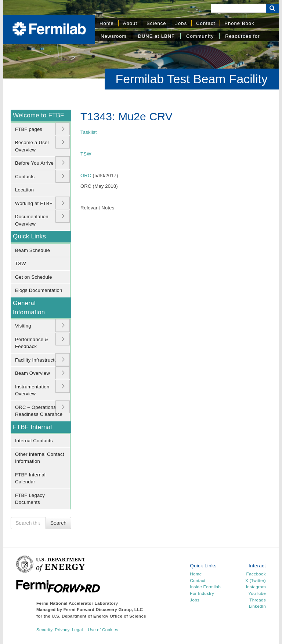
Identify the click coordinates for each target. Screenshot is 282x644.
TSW (21, 264)
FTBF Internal (32, 427)
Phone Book (239, 23)
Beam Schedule (32, 250)
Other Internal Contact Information (40, 458)
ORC (86, 175)
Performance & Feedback (32, 343)
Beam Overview (32, 373)
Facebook (256, 574)
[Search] (238, 8)
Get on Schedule (34, 277)
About (130, 23)
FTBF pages (29, 129)
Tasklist (89, 132)
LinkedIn (257, 606)
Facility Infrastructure (38, 360)
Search (58, 523)
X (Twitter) (256, 580)
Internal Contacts (34, 441)
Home (107, 23)
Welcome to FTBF (39, 115)
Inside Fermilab (205, 587)
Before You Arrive (34, 163)
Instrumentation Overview (32, 390)
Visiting (23, 326)
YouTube (257, 593)
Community (200, 36)
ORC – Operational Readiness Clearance (39, 411)
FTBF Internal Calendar (30, 478)
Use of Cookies (103, 630)
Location (24, 190)
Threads (258, 600)
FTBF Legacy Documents (30, 499)
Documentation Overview (32, 220)
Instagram (256, 587)
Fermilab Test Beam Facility (192, 79)
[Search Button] (272, 8)
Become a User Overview (32, 146)
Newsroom (113, 36)
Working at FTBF (34, 203)
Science (156, 23)
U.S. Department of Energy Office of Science (99, 616)
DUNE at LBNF (156, 36)
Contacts (25, 177)
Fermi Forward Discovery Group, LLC (103, 609)
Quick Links (29, 236)
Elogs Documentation (39, 290)
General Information (29, 308)
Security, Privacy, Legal (60, 630)
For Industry (202, 593)
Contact (206, 23)
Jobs (181, 23)
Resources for (242, 36)
